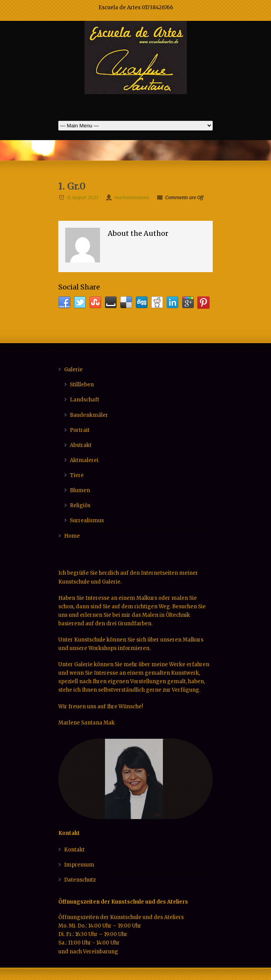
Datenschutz (80, 880)
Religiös (80, 505)
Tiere (77, 475)
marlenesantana (132, 197)
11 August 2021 (82, 197)
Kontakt (74, 850)
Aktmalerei (84, 460)
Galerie (73, 370)
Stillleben (82, 385)
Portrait (80, 430)
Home (72, 536)
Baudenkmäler (89, 415)
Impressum (79, 865)
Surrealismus (87, 520)
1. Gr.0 (72, 186)
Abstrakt (81, 445)
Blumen (80, 490)
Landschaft (85, 400)
